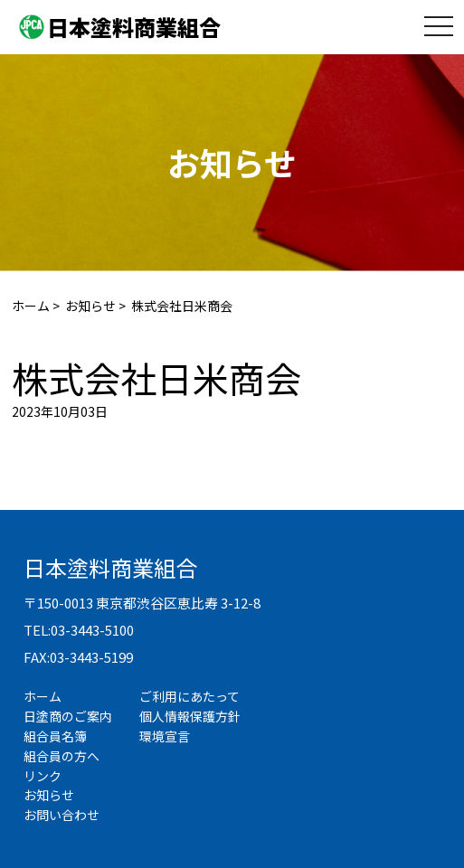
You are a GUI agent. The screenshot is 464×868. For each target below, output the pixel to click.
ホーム (31, 306)
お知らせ (90, 306)
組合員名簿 (55, 736)
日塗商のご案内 (68, 716)
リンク (43, 776)
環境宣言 (165, 736)
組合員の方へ (62, 756)
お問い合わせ (62, 815)
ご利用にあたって (189, 696)
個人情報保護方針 (190, 716)
